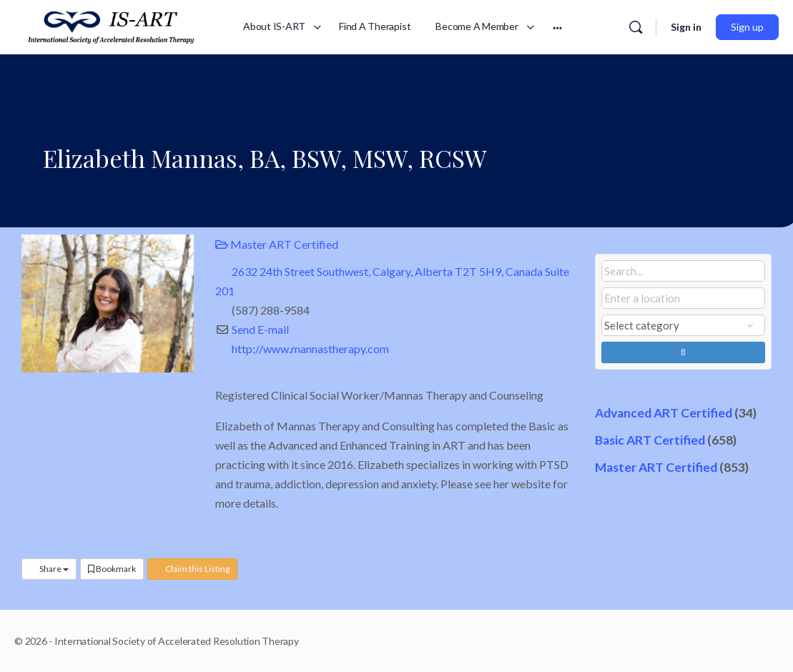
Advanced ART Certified (664, 413)
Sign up (747, 27)
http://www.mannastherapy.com (310, 349)
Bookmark (112, 569)
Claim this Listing (192, 569)
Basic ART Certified (650, 440)
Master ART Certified (277, 244)
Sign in (686, 27)
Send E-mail (260, 329)
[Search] (636, 27)
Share (49, 569)
